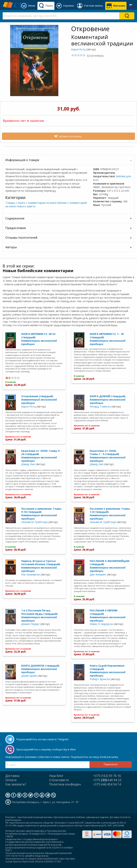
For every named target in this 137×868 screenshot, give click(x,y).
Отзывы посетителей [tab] (21, 237)
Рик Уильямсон (31, 574)
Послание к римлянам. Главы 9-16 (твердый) (41, 514)
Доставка (12, 776)
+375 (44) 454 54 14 (107, 784)
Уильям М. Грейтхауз (34, 522)
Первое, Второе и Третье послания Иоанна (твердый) (41, 566)
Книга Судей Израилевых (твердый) (108, 671)
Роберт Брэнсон (100, 679)
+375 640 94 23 (107, 780)
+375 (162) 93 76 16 (107, 776)
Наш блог (56, 776)
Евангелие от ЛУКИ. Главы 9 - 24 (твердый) (41, 456)
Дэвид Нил (28, 464)
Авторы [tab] (11, 247)
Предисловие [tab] (16, 228)
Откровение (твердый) (39, 399)
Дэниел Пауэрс (30, 624)
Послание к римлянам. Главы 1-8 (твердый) (110, 514)
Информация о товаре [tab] (22, 160)
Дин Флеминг (98, 574)
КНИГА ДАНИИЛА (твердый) (40, 669)
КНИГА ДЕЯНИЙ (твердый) (108, 399)
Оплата (11, 780)
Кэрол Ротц (78, 49)
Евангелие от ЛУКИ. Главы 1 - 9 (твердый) (108, 456)
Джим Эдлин (29, 676)
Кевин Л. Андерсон (101, 624)
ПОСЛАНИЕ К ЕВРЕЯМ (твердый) (108, 615)
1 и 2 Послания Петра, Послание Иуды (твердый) (39, 615)
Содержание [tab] (15, 218)
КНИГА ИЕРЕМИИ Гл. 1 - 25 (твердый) (108, 339)
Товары (10, 203)
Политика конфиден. (65, 784)
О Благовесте (59, 780)
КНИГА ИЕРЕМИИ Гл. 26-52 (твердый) (39, 339)
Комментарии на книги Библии (47, 203)
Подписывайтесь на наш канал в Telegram (42, 739)
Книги (21, 203)
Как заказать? (16, 784)
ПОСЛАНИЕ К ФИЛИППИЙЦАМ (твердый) (110, 566)
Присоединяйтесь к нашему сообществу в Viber (46, 749)
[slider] (78, 55)
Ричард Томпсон (100, 407)
